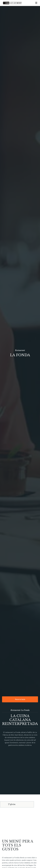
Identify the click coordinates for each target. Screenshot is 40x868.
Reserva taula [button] (20, 699)
